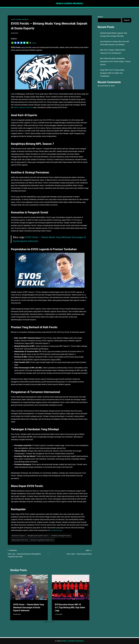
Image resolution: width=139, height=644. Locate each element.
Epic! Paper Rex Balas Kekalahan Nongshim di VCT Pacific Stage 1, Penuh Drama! (115, 61)
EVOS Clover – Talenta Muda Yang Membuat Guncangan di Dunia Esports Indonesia (29, 607)
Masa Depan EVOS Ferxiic (20, 540)
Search (100, 17)
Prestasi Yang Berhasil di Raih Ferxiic (42, 540)
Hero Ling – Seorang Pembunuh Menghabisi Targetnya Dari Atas (28, 553)
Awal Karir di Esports (18, 536)
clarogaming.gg (56, 530)
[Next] (86, 598)
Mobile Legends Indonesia (23, 107)
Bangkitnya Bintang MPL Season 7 (38, 536)
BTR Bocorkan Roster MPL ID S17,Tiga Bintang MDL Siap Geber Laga (70, 607)
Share (34, 43)
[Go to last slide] (13, 598)
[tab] (46, 622)
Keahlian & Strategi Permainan (61, 536)
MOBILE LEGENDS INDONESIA (20, 19)
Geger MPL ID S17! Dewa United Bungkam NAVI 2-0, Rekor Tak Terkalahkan (112, 73)
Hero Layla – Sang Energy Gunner (72, 552)
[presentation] (29, 587)
